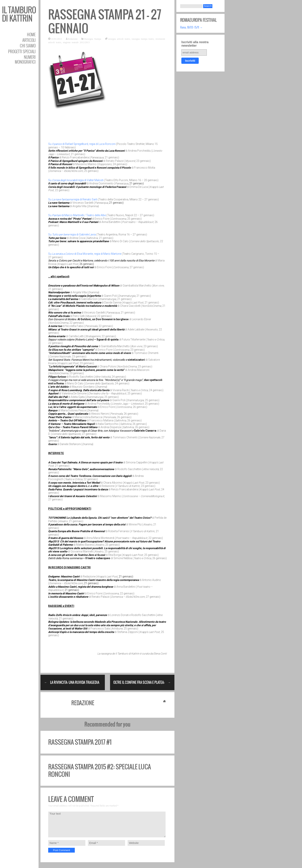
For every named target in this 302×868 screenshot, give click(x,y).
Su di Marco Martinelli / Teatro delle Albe (77, 215)
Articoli (29, 40)
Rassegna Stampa (93, 39)
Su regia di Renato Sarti (73, 199)
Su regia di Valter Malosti (76, 180)
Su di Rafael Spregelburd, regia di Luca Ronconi (82, 144)
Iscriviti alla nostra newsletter (195, 44)
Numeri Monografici (25, 59)
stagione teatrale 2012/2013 (76, 42)
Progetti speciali (22, 51)
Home (31, 34)
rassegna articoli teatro (119, 39)
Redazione (73, 39)
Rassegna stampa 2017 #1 (80, 742)
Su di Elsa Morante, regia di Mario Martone (85, 254)
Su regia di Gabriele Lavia (72, 234)
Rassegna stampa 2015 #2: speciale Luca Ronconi (100, 770)
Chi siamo (28, 46)
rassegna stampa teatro (143, 39)
